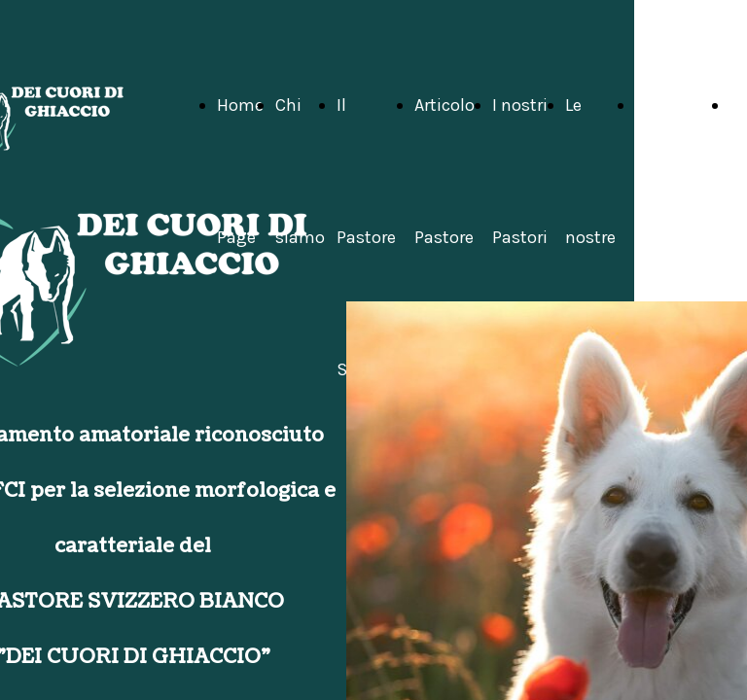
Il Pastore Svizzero (370, 237)
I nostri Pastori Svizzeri (523, 237)
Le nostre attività (594, 237)
